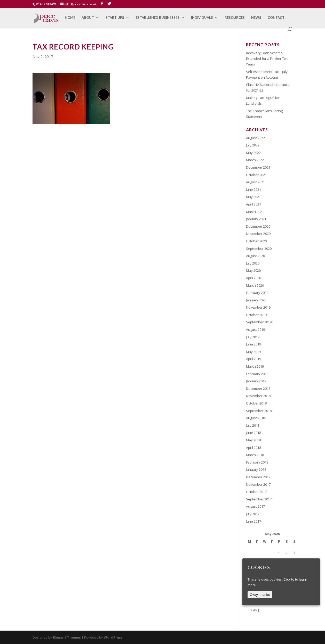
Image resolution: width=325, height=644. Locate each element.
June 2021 (253, 189)
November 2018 (258, 396)
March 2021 (255, 212)
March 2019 (255, 366)
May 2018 (253, 440)
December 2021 (258, 167)
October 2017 (256, 492)
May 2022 (253, 153)
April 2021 (253, 204)
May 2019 (253, 352)
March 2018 (255, 455)
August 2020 (255, 256)
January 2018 (256, 469)
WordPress (113, 637)
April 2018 (253, 448)
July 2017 (253, 514)
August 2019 (255, 329)
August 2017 (255, 506)
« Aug (255, 610)
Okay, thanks (260, 595)
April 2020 (253, 278)
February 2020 (257, 293)
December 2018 (258, 389)
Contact (276, 18)
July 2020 (253, 263)
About (88, 18)
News (256, 18)
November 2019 (258, 307)
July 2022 (253, 145)
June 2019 (253, 344)
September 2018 (259, 411)
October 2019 (256, 315)
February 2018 (257, 462)
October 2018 (256, 403)
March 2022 (255, 160)
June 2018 (253, 433)
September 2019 (259, 322)
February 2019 (257, 374)
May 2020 (253, 270)
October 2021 (256, 175)
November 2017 (258, 484)
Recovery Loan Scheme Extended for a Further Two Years (267, 59)
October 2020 (256, 241)
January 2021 (256, 219)
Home (70, 18)
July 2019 (253, 337)
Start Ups (115, 18)
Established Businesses (158, 18)
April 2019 (253, 359)
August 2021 (255, 182)
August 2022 (255, 138)
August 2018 (255, 418)
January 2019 (256, 381)
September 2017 (259, 499)
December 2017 (258, 477)
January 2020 (256, 300)
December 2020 (258, 226)
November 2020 (258, 234)
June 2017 (253, 521)
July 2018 (253, 425)
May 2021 (253, 197)
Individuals (202, 18)
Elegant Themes (67, 637)
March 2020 (255, 285)
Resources (235, 18)
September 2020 (259, 249)
